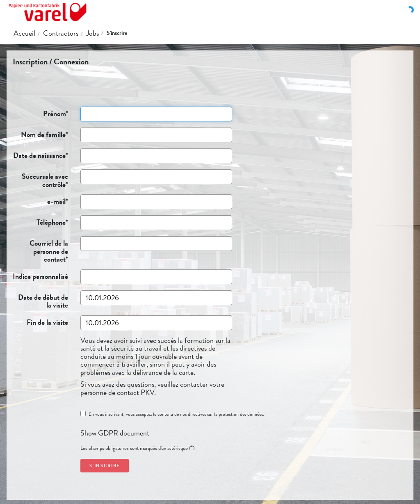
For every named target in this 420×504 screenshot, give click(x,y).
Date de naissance (40, 155)
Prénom (40, 113)
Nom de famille (40, 134)
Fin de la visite (40, 322)
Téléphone (40, 221)
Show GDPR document (115, 433)
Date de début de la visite (40, 300)
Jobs (92, 33)
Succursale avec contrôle (40, 179)
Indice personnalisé (40, 276)
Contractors (61, 33)
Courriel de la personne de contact (40, 250)
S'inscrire (117, 33)
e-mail (40, 201)
